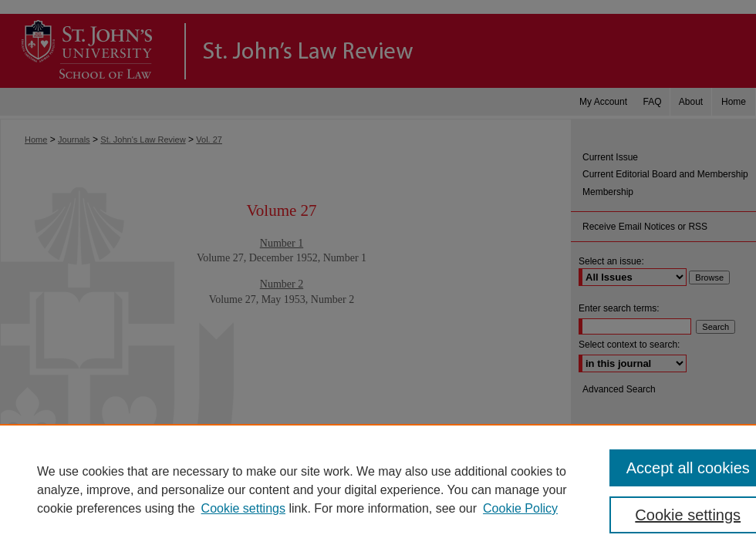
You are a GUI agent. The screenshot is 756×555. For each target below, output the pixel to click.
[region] (378, 489)
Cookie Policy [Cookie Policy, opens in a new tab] (520, 508)
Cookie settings (243, 508)
